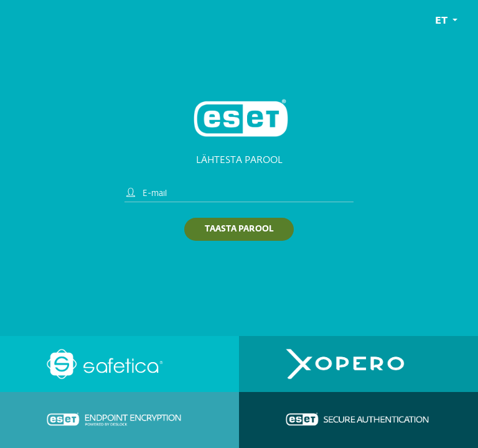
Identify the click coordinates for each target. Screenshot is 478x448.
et (443, 21)
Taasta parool (239, 229)
